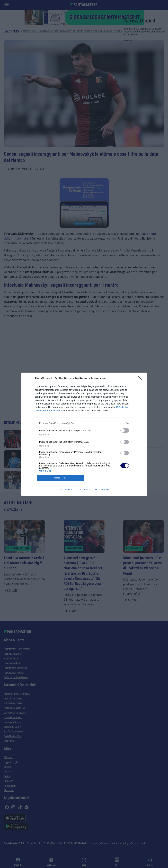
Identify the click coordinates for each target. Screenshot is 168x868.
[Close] (141, 379)
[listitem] (84, 423)
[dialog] (84, 434)
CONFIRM (60, 478)
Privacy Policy (102, 490)
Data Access (84, 490)
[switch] (125, 430)
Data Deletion (66, 490)
